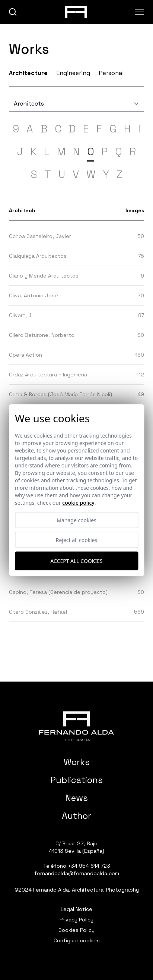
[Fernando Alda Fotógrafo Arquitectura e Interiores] (76, 726)
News (76, 798)
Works (77, 762)
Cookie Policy (78, 502)
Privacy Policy (76, 920)
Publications (76, 780)
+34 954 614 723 (89, 866)
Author (76, 816)
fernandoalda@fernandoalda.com (77, 873)
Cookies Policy (76, 930)
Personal (111, 73)
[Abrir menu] (139, 12)
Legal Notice (76, 909)
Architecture (28, 73)
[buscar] (13, 12)
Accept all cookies (76, 561)
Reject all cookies (77, 540)
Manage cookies (76, 520)
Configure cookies (77, 940)
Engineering (73, 73)
